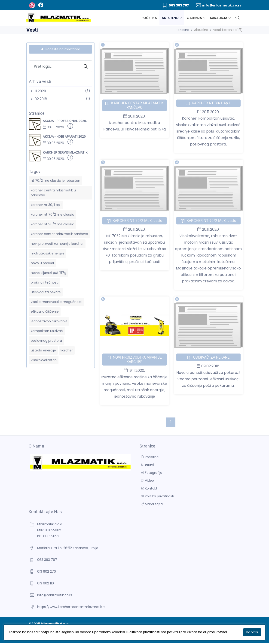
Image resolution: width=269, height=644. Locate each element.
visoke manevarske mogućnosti (57, 302)
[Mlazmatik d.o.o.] (59, 18)
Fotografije (151, 473)
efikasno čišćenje (45, 311)
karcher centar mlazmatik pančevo (59, 234)
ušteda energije (43, 350)
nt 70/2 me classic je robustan (55, 180)
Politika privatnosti (157, 497)
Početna (149, 18)
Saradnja (219, 18)
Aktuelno (170, 18)
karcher (67, 350)
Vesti (147, 465)
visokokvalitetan (44, 360)
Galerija (194, 18)
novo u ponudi (42, 263)
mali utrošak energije (48, 253)
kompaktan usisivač (47, 331)
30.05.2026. (54, 127)
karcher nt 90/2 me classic (52, 224)
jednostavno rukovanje (49, 321)
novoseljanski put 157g (49, 272)
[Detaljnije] (70, 127)
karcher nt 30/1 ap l (46, 205)
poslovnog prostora (46, 340)
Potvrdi (252, 632)
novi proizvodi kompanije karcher (57, 243)
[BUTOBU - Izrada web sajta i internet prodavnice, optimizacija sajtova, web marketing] (32, 5)
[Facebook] (41, 5)
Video (147, 481)
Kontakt (149, 489)
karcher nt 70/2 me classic (52, 214)
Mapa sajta (152, 505)
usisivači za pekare (46, 292)
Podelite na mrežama (60, 49)
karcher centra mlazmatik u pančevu (53, 192)
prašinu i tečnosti (45, 282)
